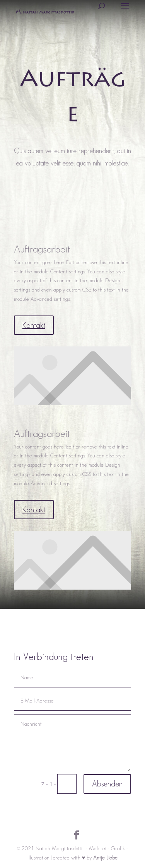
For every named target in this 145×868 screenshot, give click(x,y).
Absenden (107, 784)
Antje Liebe (105, 858)
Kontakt (34, 325)
